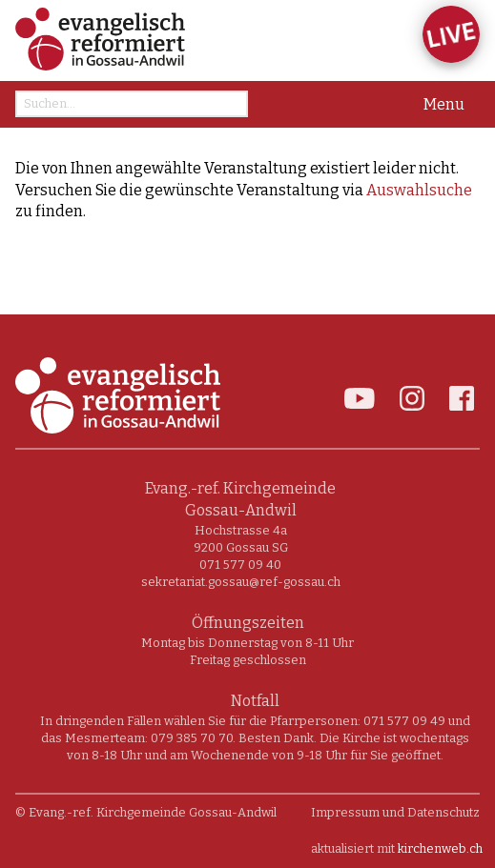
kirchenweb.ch (440, 848)
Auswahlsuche (419, 190)
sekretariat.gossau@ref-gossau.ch (241, 582)
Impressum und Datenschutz (395, 812)
